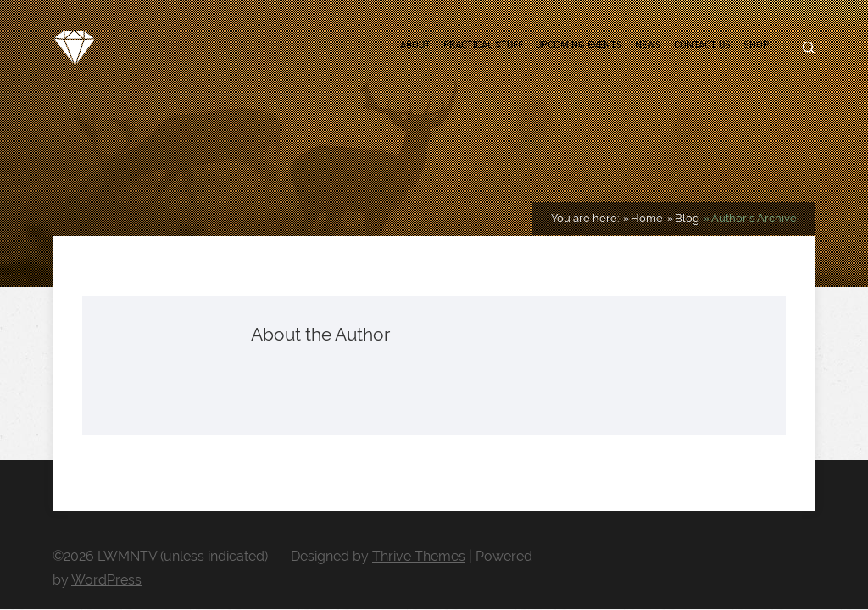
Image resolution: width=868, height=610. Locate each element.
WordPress (106, 580)
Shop (756, 44)
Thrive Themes (419, 556)
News (648, 44)
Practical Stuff (483, 44)
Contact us (702, 44)
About (415, 44)
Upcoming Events (579, 44)
